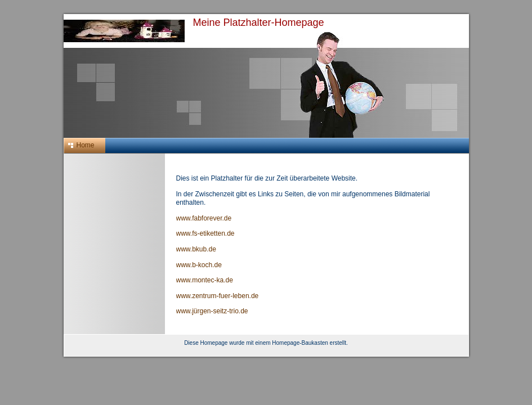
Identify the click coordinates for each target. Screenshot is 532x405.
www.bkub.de (196, 249)
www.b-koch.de (199, 265)
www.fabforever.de (204, 218)
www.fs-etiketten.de (205, 233)
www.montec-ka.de (205, 280)
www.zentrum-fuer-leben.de (218, 296)
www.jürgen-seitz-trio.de (212, 311)
